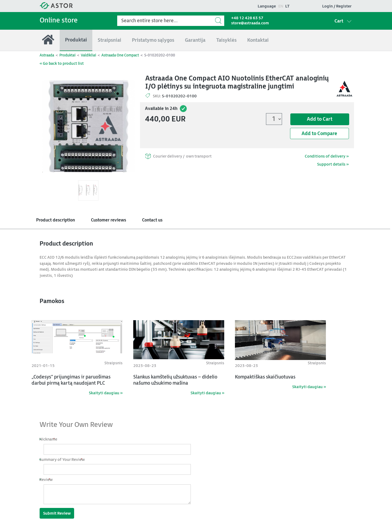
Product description (56, 220)
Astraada (47, 55)
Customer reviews (109, 220)
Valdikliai (88, 55)
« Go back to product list (62, 64)
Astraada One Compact (120, 55)
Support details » (333, 164)
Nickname (50, 439)
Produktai (67, 55)
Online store (59, 20)
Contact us (152, 220)
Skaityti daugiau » (106, 393)
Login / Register (337, 6)
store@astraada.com (250, 23)
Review (48, 480)
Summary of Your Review (64, 460)
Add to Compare (319, 134)
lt (287, 6)
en (281, 6)
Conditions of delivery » (327, 156)
